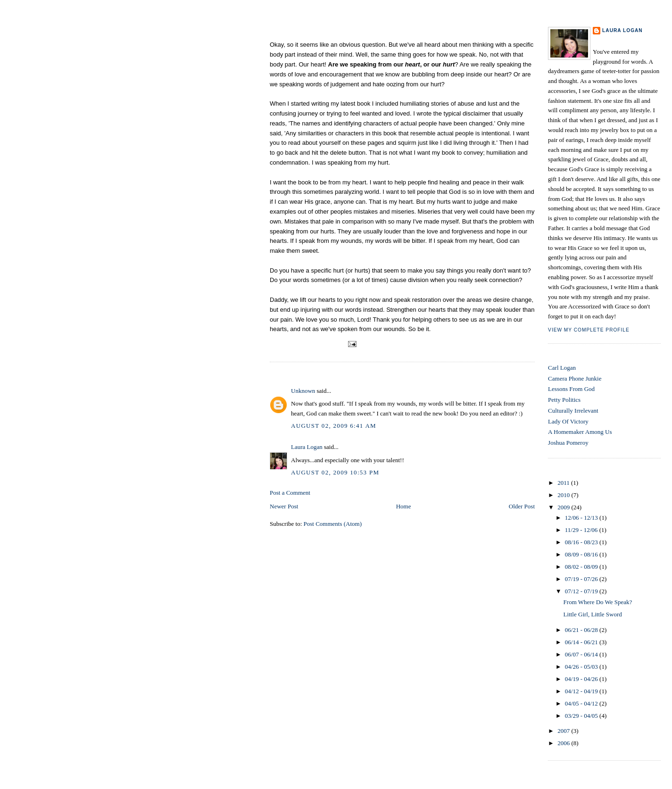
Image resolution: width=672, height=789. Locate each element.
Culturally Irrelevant (573, 411)
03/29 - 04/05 (582, 716)
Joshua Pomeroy (568, 443)
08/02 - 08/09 (582, 567)
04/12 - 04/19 (582, 691)
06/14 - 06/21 (582, 642)
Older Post (522, 506)
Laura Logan (307, 447)
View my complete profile (589, 330)
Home (404, 506)
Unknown (303, 391)
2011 (564, 483)
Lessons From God (571, 389)
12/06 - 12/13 (582, 518)
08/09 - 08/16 (582, 554)
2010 (564, 495)
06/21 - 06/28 (582, 630)
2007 (564, 731)
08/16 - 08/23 (582, 542)
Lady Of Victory (568, 421)
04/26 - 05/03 (582, 667)
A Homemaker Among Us (580, 432)
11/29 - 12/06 (582, 530)
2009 (564, 507)
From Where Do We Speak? (318, 32)
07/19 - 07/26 (582, 579)
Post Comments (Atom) (333, 524)
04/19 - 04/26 (582, 679)
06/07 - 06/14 (582, 654)
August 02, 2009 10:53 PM (335, 472)
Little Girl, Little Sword (593, 614)
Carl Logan (562, 368)
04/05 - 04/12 (582, 703)
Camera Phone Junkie (575, 378)
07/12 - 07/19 (582, 591)
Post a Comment (290, 493)
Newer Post (284, 506)
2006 (564, 743)
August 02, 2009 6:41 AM (334, 426)
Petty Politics (564, 400)
